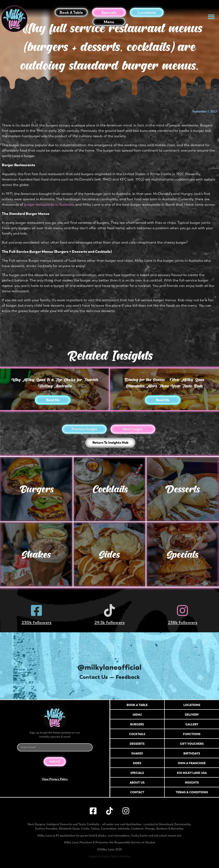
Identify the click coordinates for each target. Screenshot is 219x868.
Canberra (137, 828)
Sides (109, 554)
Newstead (166, 824)
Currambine (109, 828)
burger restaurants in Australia (49, 205)
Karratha (177, 828)
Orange (150, 828)
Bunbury (162, 828)
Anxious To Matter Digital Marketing (109, 856)
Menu (109, 22)
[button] (211, 17)
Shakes (36, 554)
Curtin (85, 828)
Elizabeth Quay (69, 828)
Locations (147, 12)
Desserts (183, 489)
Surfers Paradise (46, 828)
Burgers (36, 489)
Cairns (95, 828)
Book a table (71, 12)
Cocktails (109, 489)
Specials (109, 12)
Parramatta (182, 824)
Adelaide (124, 828)
